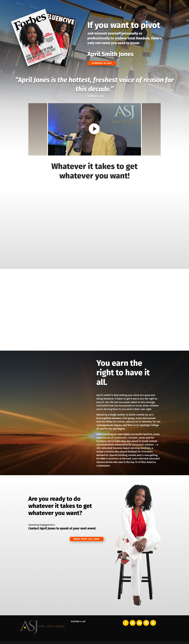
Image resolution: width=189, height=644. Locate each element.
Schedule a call (78, 621)
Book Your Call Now (84, 539)
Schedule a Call (103, 63)
